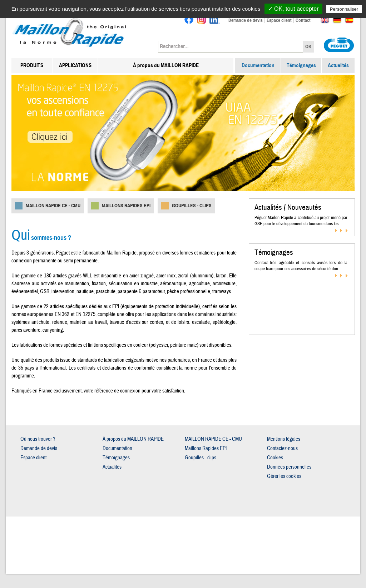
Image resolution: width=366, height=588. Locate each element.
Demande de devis (246, 20)
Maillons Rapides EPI (126, 206)
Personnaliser (344, 9)
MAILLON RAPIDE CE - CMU (53, 206)
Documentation (258, 65)
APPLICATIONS (75, 65)
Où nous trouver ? (38, 439)
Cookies (275, 458)
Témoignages (301, 65)
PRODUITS (32, 65)
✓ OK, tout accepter (293, 9)
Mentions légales (284, 439)
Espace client (279, 20)
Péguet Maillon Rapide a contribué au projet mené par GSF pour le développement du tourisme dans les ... (301, 221)
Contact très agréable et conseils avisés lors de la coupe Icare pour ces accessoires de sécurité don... (301, 266)
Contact (303, 20)
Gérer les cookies (284, 476)
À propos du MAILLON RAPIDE (166, 65)
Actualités (338, 65)
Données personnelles (289, 467)
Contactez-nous (282, 448)
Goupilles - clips (192, 206)
